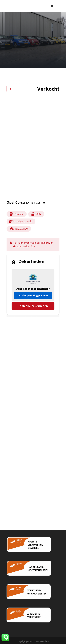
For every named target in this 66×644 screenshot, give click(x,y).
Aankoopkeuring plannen (33, 295)
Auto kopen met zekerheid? (33, 289)
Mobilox (45, 641)
